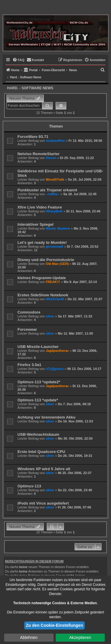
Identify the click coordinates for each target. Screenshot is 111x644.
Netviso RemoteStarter (38, 154)
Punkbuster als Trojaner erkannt (47, 190)
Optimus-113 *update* (38, 400)
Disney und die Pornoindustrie (46, 260)
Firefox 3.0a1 (29, 365)
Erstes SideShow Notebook (43, 295)
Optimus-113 (29, 486)
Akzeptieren (80, 637)
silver (50, 316)
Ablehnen (29, 637)
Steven (51, 158)
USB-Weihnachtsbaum (38, 434)
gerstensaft (54, 247)
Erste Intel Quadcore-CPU (41, 452)
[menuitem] (18, 60)
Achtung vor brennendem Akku (46, 417)
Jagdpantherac (57, 351)
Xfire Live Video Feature (40, 207)
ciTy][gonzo (55, 369)
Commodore (29, 312)
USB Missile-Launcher (38, 347)
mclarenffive (55, 141)
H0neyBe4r (54, 211)
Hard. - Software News (30, 88)
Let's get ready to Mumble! (42, 243)
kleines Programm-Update (42, 278)
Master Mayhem (58, 228)
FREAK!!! (53, 282)
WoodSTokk (55, 179)
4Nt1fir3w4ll (55, 299)
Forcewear (27, 329)
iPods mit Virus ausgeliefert (43, 503)
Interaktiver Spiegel (36, 224)
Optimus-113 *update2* (39, 382)
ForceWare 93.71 (33, 137)
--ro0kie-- (53, 194)
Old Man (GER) (57, 264)
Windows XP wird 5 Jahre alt (44, 469)
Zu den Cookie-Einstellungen (55, 625)
